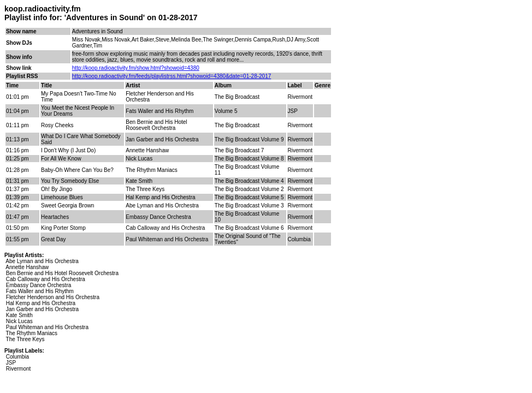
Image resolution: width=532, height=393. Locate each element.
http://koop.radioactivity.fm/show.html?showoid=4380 (136, 68)
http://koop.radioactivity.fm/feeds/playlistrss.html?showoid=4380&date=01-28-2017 (172, 76)
